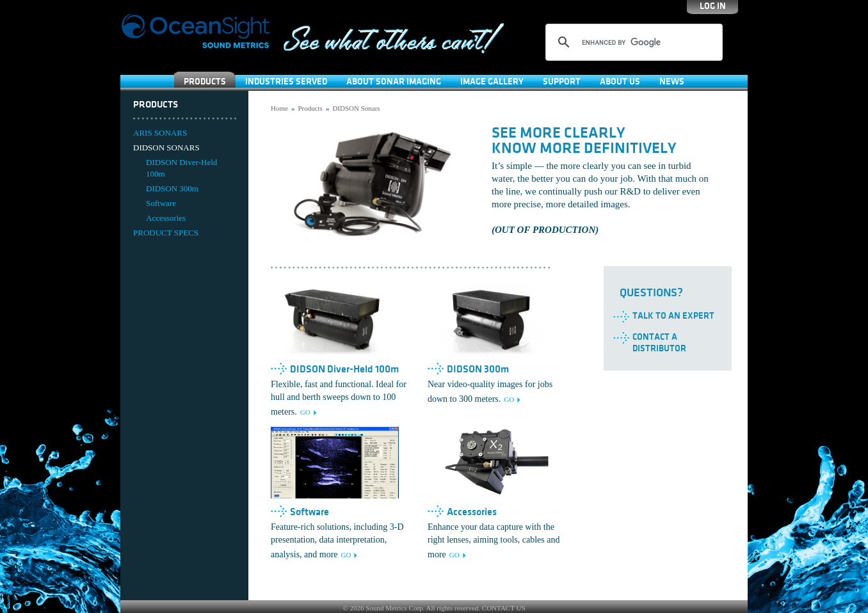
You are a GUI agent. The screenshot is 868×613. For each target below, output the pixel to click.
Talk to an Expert (673, 316)
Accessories (166, 218)
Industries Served (286, 82)
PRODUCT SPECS (166, 233)
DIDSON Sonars (356, 108)
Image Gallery (492, 82)
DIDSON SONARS (166, 147)
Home (279, 108)
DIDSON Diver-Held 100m (181, 168)
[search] (632, 42)
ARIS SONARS (160, 133)
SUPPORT (562, 82)
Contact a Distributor (659, 343)
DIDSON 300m (172, 188)
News (672, 82)
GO (305, 412)
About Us (620, 82)
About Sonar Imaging (394, 82)
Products (205, 82)
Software (161, 203)
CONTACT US (504, 608)
